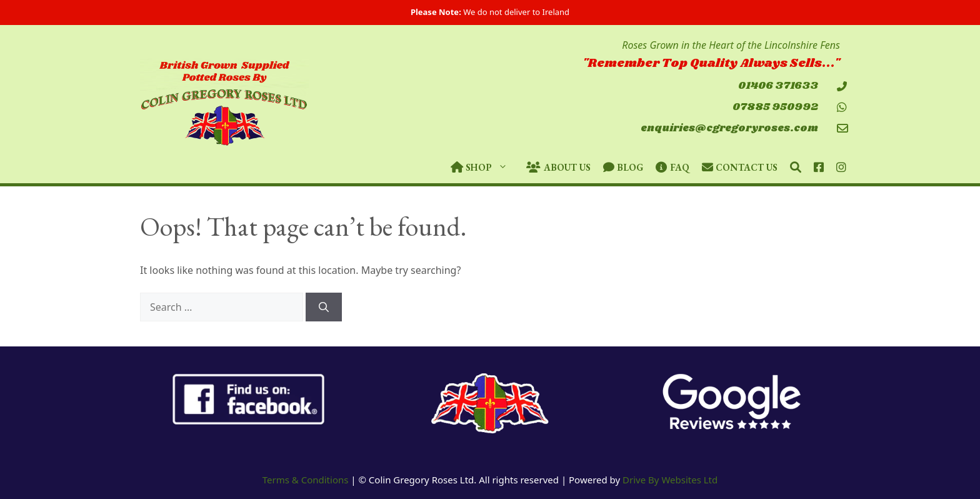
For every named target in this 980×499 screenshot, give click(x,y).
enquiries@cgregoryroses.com (729, 129)
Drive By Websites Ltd (670, 480)
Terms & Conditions (306, 480)
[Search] (324, 307)
